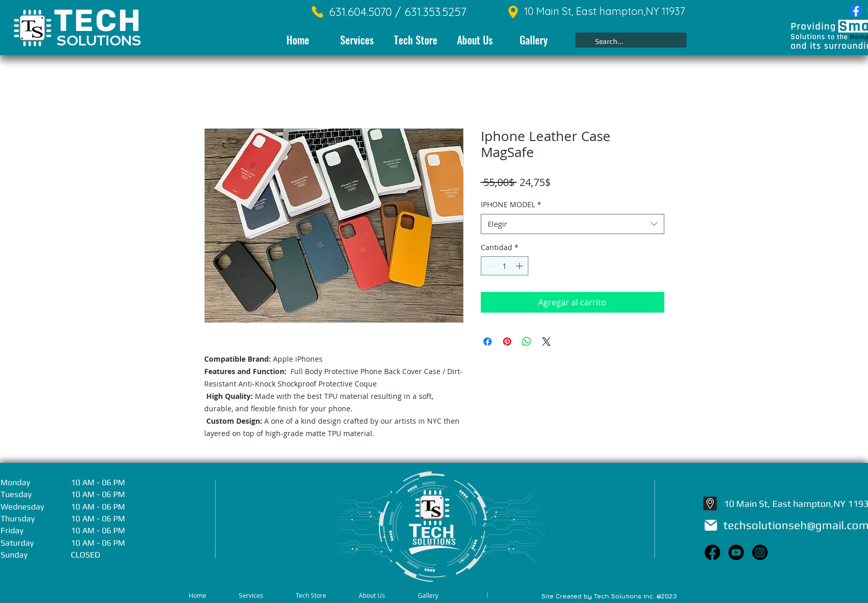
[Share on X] (546, 342)
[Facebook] (856, 10)
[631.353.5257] (429, 12)
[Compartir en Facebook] (488, 342)
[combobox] (573, 224)
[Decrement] (489, 266)
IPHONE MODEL (511, 204)
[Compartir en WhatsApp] (527, 342)
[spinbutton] (505, 266)
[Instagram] (760, 552)
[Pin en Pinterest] (507, 342)
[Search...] (630, 42)
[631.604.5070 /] (361, 12)
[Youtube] (736, 552)
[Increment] (520, 266)
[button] (357, 40)
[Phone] (317, 12)
